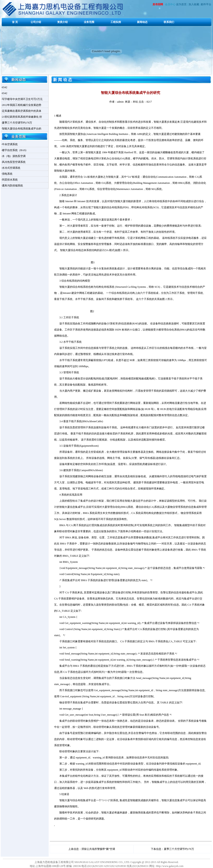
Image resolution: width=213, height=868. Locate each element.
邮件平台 (206, 4)
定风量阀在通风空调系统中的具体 (22, 111)
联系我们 (169, 22)
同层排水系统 (10, 180)
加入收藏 (194, 4)
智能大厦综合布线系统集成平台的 (22, 129)
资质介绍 (62, 22)
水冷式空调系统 (11, 168)
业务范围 (89, 22)
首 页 (15, 22)
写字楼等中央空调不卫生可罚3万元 (22, 99)
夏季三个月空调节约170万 (17, 123)
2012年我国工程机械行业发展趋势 (22, 105)
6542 (5, 87)
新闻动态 (142, 22)
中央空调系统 (10, 144)
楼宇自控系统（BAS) (14, 150)
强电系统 (7, 174)
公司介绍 (36, 22)
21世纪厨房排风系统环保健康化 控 (22, 117)
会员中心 (170, 4)
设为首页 (181, 4)
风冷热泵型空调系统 (14, 162)
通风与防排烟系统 (12, 186)
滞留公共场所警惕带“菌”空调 (98, 849)
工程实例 (116, 22)
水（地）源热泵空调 (14, 156)
